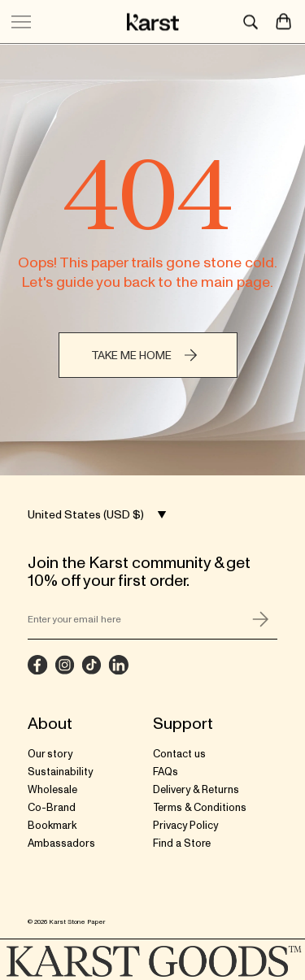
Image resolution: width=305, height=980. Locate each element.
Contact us (179, 754)
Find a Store (182, 843)
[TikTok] (91, 665)
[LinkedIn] (118, 665)
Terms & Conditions (200, 807)
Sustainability (60, 772)
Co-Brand (52, 807)
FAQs (166, 772)
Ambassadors (61, 843)
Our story (50, 754)
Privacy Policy (185, 825)
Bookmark (52, 825)
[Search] (254, 20)
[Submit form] (261, 619)
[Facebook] (38, 665)
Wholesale (52, 789)
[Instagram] (65, 665)
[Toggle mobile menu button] (21, 20)
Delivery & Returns (196, 789)
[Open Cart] (284, 20)
